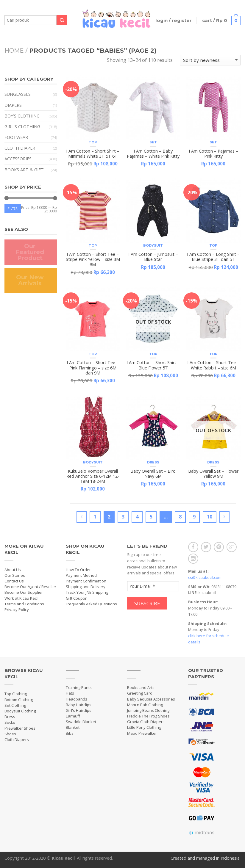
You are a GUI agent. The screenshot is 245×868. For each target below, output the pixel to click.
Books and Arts (141, 687)
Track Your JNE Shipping (87, 592)
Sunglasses (18, 94)
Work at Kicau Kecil (21, 598)
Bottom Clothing (19, 700)
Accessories (18, 159)
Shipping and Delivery (86, 587)
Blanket (73, 727)
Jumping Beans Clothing (148, 710)
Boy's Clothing (22, 116)
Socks (10, 722)
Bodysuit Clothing (20, 711)
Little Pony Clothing (144, 727)
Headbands (77, 699)
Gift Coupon (77, 598)
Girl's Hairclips (79, 710)
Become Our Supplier (24, 592)
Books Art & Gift (24, 170)
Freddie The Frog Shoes (148, 716)
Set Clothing (15, 705)
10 (210, 517)
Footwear (16, 137)
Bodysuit (153, 245)
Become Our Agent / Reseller (30, 587)
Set (153, 142)
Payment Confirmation (86, 581)
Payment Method (81, 575)
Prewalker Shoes (20, 728)
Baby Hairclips (79, 705)
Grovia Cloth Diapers (146, 722)
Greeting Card (140, 693)
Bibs (70, 733)
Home (14, 51)
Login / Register (172, 20)
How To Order (78, 570)
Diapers (13, 105)
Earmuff (73, 716)
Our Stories (15, 575)
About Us (13, 570)
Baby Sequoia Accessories (151, 699)
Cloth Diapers (17, 739)
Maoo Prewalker (142, 733)
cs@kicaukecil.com (205, 577)
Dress (153, 462)
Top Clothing (16, 694)
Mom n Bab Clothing (145, 705)
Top (93, 142)
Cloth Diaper (20, 148)
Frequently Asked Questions (91, 604)
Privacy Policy (17, 610)
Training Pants (79, 687)
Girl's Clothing (22, 127)
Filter (13, 208)
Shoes (10, 734)
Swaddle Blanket (81, 722)
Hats (70, 693)
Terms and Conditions (24, 604)
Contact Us (14, 581)
